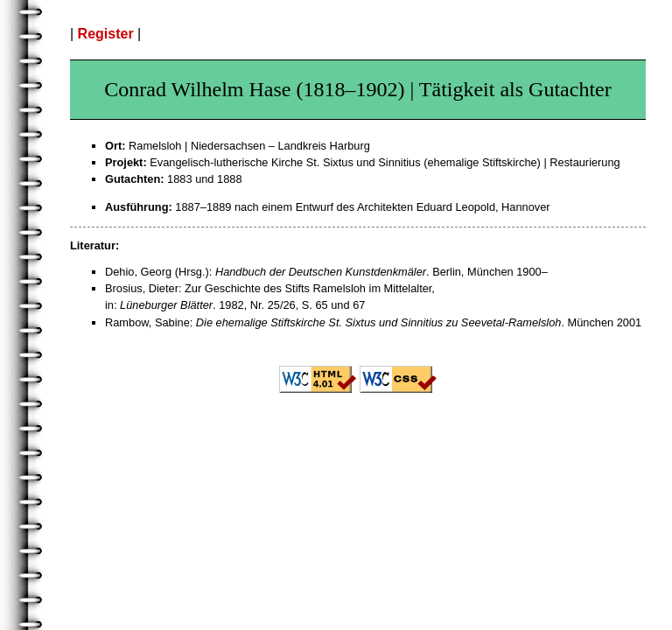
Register (106, 34)
